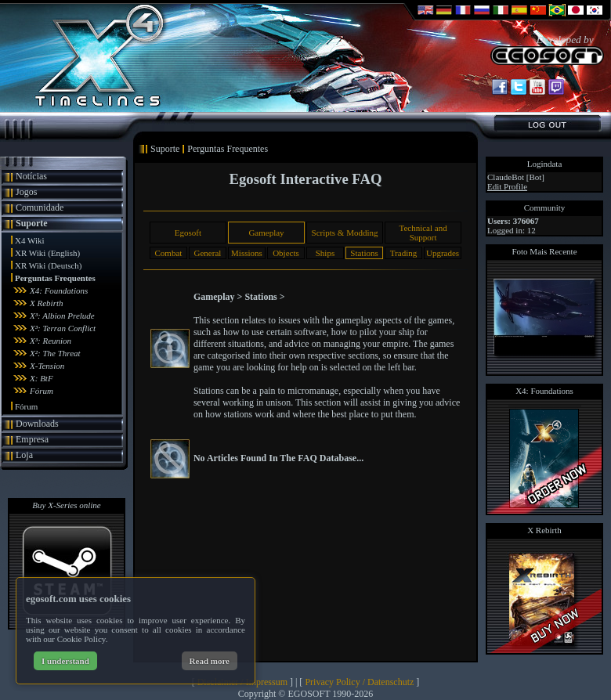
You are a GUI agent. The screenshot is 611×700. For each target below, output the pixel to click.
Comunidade (40, 207)
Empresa (32, 439)
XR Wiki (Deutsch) (49, 265)
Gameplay (266, 233)
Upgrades (443, 253)
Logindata (545, 164)
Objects (286, 253)
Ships (325, 253)
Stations (364, 253)
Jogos (26, 192)
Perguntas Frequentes (55, 278)
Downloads (37, 424)
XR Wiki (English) (47, 253)
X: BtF (42, 378)
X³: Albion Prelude (62, 316)
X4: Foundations (59, 290)
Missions (247, 253)
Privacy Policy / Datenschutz (359, 682)
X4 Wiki (30, 240)
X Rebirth (46, 303)
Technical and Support (423, 233)
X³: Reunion (51, 341)
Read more (210, 661)
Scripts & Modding (345, 233)
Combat (168, 253)
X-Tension (47, 366)
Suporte (32, 223)
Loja (24, 455)
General (208, 253)
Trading (403, 253)
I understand (65, 661)
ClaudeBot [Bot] (516, 177)
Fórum (42, 391)
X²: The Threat (55, 353)
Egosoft (188, 233)
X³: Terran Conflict (63, 328)
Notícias (31, 176)
